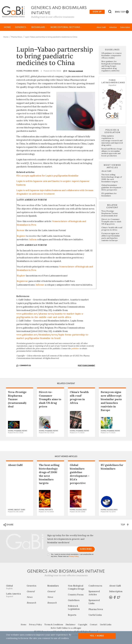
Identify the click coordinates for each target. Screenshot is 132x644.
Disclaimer (71, 625)
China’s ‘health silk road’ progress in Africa (112, 229)
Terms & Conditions (54, 625)
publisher (75, 349)
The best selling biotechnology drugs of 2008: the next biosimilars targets (112, 178)
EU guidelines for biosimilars (109, 195)
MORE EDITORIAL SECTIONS (66, 27)
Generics (21, 27)
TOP (125, 525)
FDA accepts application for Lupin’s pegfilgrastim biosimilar (47, 176)
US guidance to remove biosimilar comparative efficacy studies (112, 56)
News (30, 597)
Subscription (125, 27)
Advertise (113, 27)
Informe (40, 285)
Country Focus (76, 595)
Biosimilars (39, 27)
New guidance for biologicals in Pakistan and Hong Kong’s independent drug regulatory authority (111, 66)
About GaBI (101, 27)
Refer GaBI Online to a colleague (66, 628)
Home (7, 27)
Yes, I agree (97, 636)
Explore (21, 276)
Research (31, 603)
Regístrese (22, 281)
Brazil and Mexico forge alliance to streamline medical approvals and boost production (112, 152)
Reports (72, 615)
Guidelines (74, 601)
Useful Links (95, 615)
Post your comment (76, 71)
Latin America (14, 595)
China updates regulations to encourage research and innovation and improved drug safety (112, 141)
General (31, 592)
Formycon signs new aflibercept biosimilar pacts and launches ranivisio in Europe (111, 237)
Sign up (97, 12)
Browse (21, 231)
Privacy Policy (74, 557)
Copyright (83, 625)
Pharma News (17, 37)
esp (123, 12)
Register (21, 236)
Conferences (95, 586)
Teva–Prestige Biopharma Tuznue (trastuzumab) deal (110, 213)
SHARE (8, 525)
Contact (94, 625)
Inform (33, 240)
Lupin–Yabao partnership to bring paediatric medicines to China (51, 37)
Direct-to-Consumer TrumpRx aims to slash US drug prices (111, 222)
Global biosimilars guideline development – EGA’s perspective (112, 188)
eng (117, 12)
